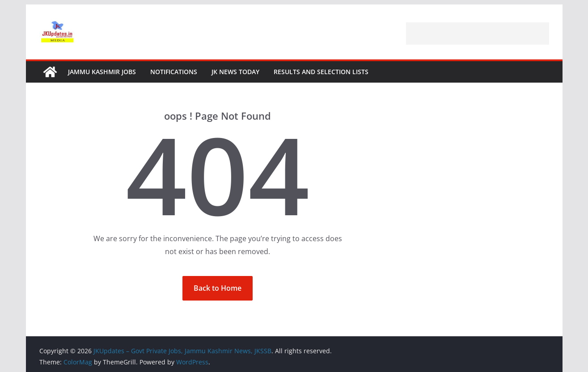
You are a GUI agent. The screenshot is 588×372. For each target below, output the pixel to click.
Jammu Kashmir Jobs (102, 72)
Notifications (174, 72)
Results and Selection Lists (321, 72)
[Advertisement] (478, 33)
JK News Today (235, 72)
